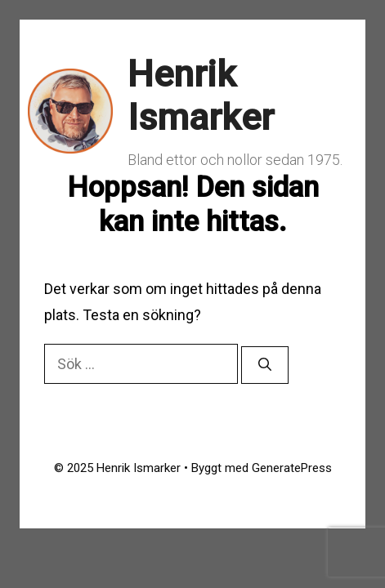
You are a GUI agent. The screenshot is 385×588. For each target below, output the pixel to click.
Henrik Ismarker (201, 96)
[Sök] (265, 365)
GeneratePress (292, 468)
